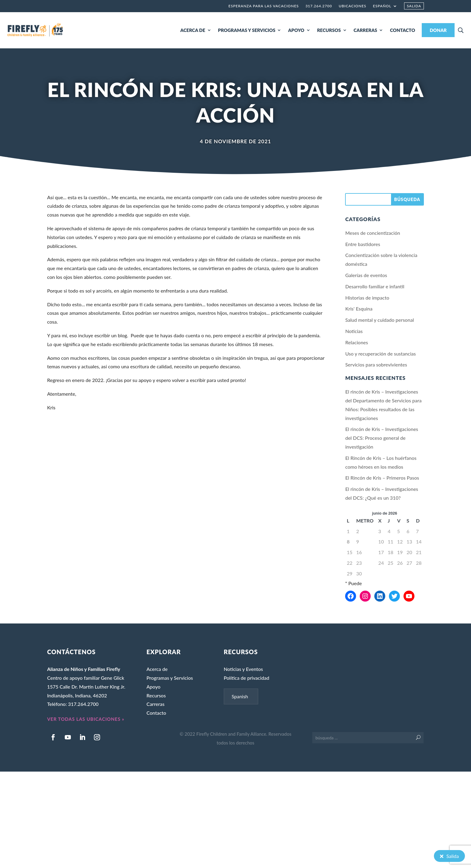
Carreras (156, 704)
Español (382, 6)
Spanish (240, 696)
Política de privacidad (247, 678)
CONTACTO (402, 30)
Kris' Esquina (359, 309)
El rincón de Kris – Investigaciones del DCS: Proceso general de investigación (382, 438)
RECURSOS (329, 30)
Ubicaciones (353, 6)
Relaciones (357, 342)
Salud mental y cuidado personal (379, 320)
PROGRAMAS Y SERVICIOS (247, 30)
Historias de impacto (367, 298)
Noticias (354, 331)
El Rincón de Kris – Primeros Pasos (382, 478)
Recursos (156, 695)
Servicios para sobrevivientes (376, 365)
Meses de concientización (372, 233)
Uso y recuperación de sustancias (380, 354)
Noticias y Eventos (243, 669)
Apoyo (154, 687)
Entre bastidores (363, 244)
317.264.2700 (319, 6)
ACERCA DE (193, 30)
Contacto (156, 713)
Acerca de (157, 669)
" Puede (353, 583)
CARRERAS (365, 30)
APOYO (296, 30)
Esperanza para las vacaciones (263, 6)
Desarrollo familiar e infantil (375, 286)
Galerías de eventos (366, 275)
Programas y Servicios (170, 678)
